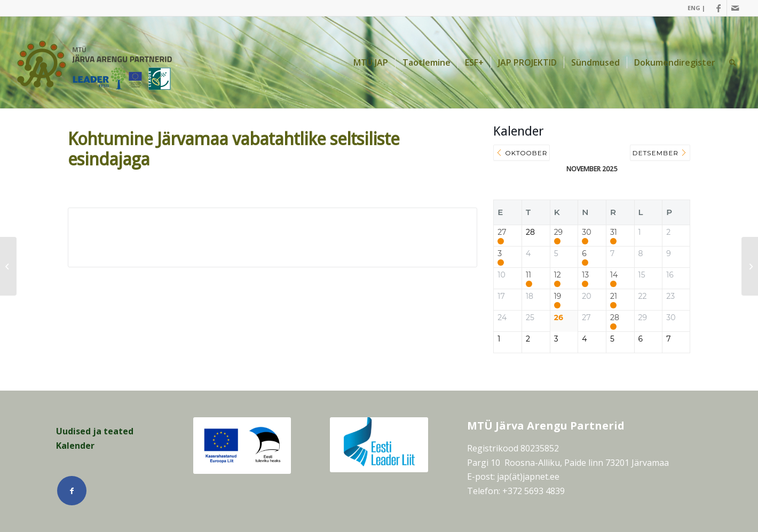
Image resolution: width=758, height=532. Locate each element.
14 (614, 275)
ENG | (696, 8)
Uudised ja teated (95, 431)
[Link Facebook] (719, 8)
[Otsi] (733, 62)
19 (558, 296)
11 (528, 275)
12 (558, 275)
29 (558, 232)
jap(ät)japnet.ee (528, 477)
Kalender (75, 446)
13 (585, 275)
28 (615, 318)
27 (502, 232)
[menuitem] (694, 8)
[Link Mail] (735, 8)
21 (614, 296)
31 (614, 232)
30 (586, 232)
